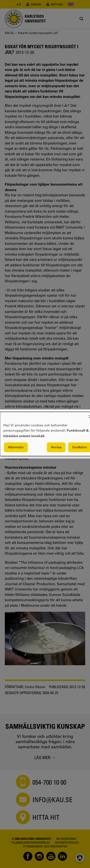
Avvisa (56, 447)
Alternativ (16, 447)
